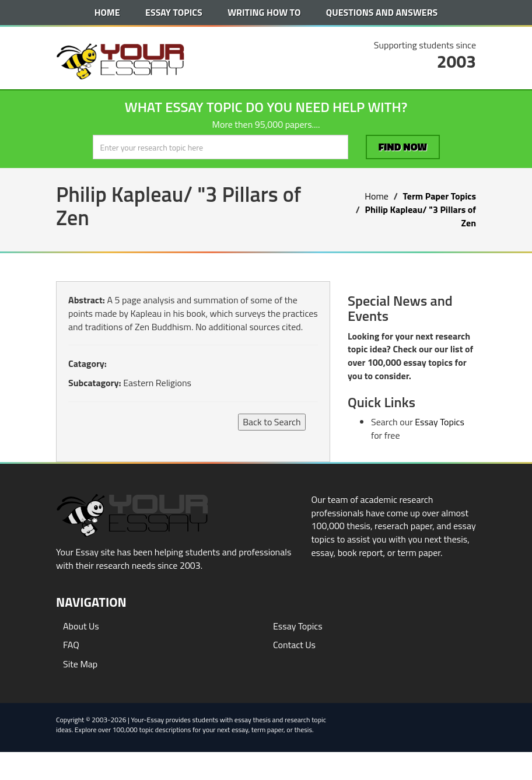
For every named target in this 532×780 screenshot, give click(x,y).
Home (107, 12)
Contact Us (294, 645)
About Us (81, 626)
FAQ (71, 645)
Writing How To (264, 12)
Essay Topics (174, 12)
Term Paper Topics (439, 196)
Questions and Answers (382, 12)
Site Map (80, 664)
